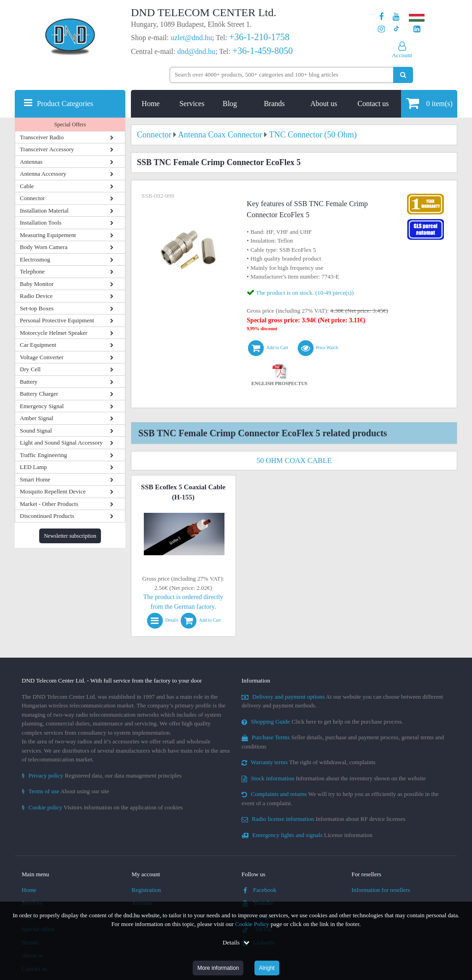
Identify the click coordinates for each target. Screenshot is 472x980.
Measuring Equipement (48, 235)
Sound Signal (36, 431)
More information (218, 968)
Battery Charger (39, 394)
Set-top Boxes (37, 308)
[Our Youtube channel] (396, 17)
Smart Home (35, 479)
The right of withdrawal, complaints (309, 762)
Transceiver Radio (42, 137)
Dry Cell (30, 369)
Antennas (31, 162)
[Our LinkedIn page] (417, 29)
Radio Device (36, 296)
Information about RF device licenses (323, 819)
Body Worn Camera (44, 247)
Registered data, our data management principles (102, 775)
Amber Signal (37, 418)
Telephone (32, 271)
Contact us (373, 104)
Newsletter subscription (70, 536)
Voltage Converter (42, 357)
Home (150, 104)
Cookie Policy (252, 924)
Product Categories (65, 104)
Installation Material (44, 211)
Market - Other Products (49, 504)
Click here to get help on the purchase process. (322, 722)
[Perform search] (403, 75)
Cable (27, 186)
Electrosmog (35, 259)
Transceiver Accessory (47, 149)
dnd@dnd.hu (196, 51)
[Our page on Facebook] (382, 17)
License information (307, 835)
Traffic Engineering (43, 455)
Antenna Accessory (43, 174)
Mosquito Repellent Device (53, 491)
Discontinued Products (47, 516)
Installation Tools (41, 223)
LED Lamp (33, 467)
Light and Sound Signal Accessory (61, 442)
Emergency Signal (42, 406)
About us (324, 104)
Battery (29, 382)
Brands (274, 104)
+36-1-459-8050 (263, 51)
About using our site (65, 791)
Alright (267, 968)
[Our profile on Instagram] (381, 29)
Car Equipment (38, 345)
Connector (32, 198)
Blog (230, 104)
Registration (147, 890)
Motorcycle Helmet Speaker (54, 333)
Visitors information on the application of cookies (102, 807)
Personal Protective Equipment (57, 320)
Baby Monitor (37, 284)
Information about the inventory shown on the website (334, 778)
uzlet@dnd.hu (191, 38)
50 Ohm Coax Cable (294, 460)
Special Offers (70, 125)
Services (192, 104)
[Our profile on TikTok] (396, 29)
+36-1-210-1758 (259, 37)
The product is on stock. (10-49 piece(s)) (305, 293)
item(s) (429, 103)
